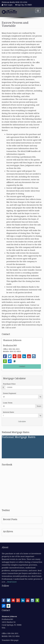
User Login (7, 5)
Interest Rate (9, 412)
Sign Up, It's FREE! (24, 5)
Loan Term (8, 403)
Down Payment (10, 393)
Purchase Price (9, 384)
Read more (12, 582)
